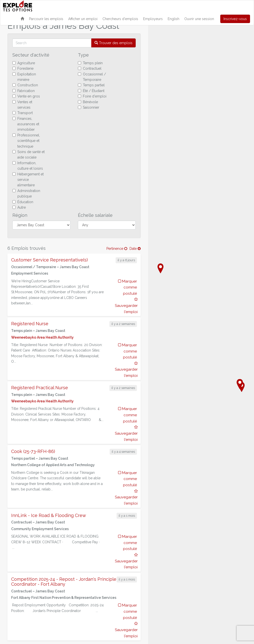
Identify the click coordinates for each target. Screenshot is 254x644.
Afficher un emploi (83, 19)
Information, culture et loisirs (28, 166)
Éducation (23, 202)
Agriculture (24, 63)
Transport (23, 113)
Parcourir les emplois (46, 19)
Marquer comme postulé (127, 287)
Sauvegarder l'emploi (126, 306)
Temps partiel (91, 85)
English (174, 19)
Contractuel (90, 68)
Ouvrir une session (199, 19)
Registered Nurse (30, 324)
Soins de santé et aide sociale (29, 155)
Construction (25, 85)
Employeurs (153, 19)
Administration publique (26, 193)
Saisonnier (89, 107)
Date (135, 249)
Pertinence (117, 249)
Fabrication (24, 91)
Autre (19, 207)
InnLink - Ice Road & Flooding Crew (49, 515)
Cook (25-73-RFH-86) (33, 451)
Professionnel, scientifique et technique (26, 141)
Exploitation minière (24, 77)
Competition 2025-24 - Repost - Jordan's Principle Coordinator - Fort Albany (64, 582)
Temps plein (90, 63)
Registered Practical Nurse (40, 388)
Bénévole (88, 102)
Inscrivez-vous (235, 19)
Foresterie (23, 68)
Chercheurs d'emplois (120, 19)
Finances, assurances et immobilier (26, 124)
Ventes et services (22, 105)
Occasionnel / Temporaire (92, 77)
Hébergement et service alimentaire (28, 180)
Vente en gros (26, 96)
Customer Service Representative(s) (49, 260)
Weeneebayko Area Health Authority (42, 337)
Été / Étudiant (91, 91)
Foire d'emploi (92, 96)
